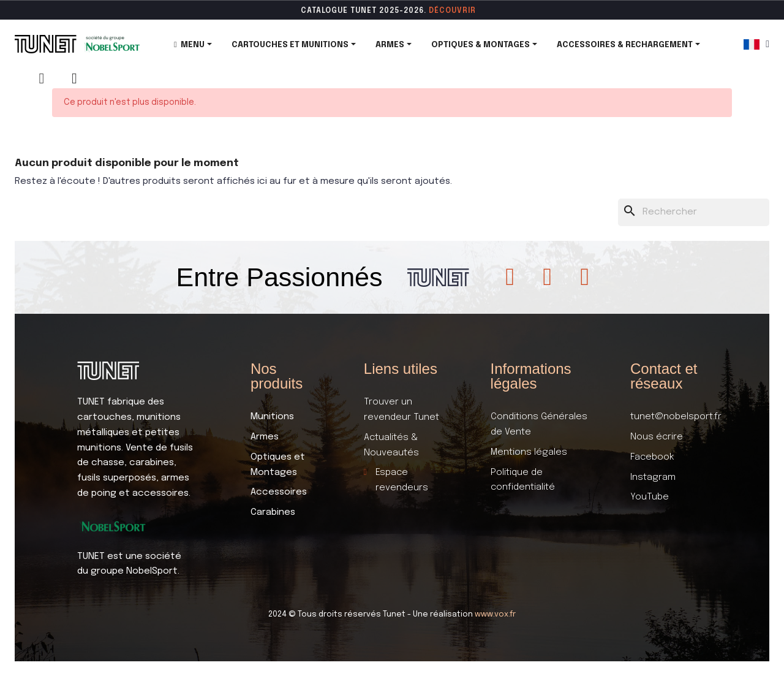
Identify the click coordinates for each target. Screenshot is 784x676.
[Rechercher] (694, 212)
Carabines (273, 512)
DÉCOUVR (448, 11)
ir (472, 11)
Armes (265, 437)
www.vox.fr (495, 614)
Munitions (272, 417)
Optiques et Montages (278, 465)
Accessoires (279, 492)
